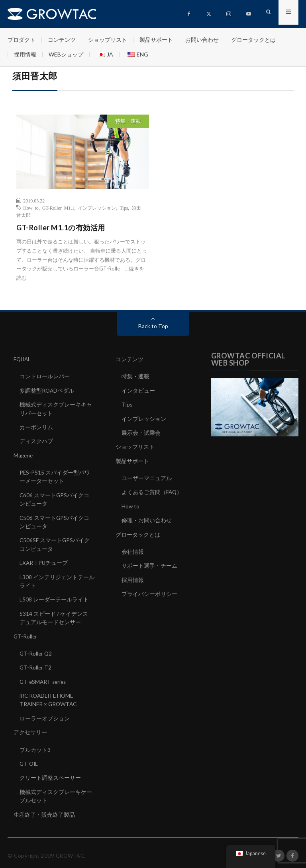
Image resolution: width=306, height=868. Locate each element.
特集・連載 (128, 121)
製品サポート (156, 40)
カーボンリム (36, 426)
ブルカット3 (35, 745)
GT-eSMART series (44, 678)
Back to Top (153, 326)
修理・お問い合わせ (147, 519)
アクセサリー (30, 728)
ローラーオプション (45, 714)
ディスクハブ (36, 440)
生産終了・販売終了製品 (44, 809)
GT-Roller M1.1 (58, 208)
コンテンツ (62, 40)
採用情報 (25, 54)
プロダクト (22, 40)
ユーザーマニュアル (147, 477)
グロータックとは (253, 40)
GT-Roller (26, 633)
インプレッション (97, 208)
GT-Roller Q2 (36, 650)
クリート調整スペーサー (50, 773)
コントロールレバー (45, 376)
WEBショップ (66, 54)
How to (31, 208)
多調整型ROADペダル (47, 390)
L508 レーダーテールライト (54, 597)
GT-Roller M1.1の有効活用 (61, 228)
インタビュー (138, 390)
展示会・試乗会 (141, 432)
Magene (24, 454)
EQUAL (23, 359)
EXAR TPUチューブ (44, 560)
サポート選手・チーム (149, 563)
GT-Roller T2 (36, 664)
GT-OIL (29, 759)
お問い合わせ (202, 40)
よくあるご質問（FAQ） (152, 491)
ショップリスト (108, 40)
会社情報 (133, 550)
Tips (124, 208)
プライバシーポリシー (149, 591)
